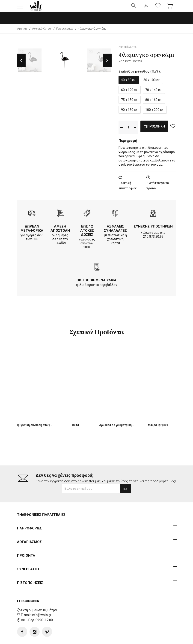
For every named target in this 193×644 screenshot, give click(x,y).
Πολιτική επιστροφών (128, 189)
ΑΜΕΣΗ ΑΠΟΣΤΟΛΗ (60, 232)
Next (107, 64)
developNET (135, 638)
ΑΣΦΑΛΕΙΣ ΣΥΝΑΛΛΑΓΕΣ (115, 232)
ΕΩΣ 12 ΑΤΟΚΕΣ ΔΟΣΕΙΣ (87, 234)
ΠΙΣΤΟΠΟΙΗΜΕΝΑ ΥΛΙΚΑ (96, 284)
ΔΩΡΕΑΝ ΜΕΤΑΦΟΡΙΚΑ (32, 232)
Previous (21, 64)
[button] (20, 8)
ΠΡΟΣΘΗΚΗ (159, 131)
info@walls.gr (42, 600)
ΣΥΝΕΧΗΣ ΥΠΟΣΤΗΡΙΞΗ (153, 230)
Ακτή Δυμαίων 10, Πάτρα (39, 595)
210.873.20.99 (153, 240)
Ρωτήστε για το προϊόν (158, 189)
